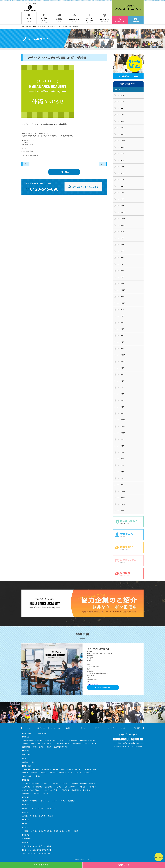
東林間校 (53, 773)
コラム (123, 728)
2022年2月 (121, 407)
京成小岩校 (49, 787)
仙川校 (25, 790)
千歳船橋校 (65, 790)
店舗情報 (136, 20)
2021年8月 (121, 446)
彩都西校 (63, 740)
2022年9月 (121, 368)
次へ (102, 164)
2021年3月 (121, 478)
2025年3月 (121, 193)
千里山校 (86, 744)
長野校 (25, 823)
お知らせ (96, 728)
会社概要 (137, 728)
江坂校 (49, 747)
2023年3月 (121, 336)
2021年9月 (121, 439)
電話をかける (124, 865)
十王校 (76, 831)
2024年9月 (121, 232)
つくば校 (25, 831)
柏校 (34, 846)
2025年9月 (121, 154)
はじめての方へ (42, 728)
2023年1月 (121, 349)
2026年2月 (121, 121)
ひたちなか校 (58, 831)
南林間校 (43, 773)
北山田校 (87, 773)
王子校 (91, 784)
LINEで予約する (41, 865)
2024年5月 (121, 258)
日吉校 (69, 770)
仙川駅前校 (76, 790)
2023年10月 (121, 303)
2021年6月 (121, 459)
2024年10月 (121, 225)
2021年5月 (121, 465)
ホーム (28, 728)
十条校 (74, 784)
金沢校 (25, 816)
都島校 (47, 740)
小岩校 (44, 793)
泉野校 (50, 816)
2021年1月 (121, 485)
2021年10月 (121, 433)
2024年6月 (121, 251)
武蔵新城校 (46, 770)
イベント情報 (110, 728)
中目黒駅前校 (55, 784)
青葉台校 (62, 773)
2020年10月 (121, 504)
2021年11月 (121, 426)
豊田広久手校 (45, 801)
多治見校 (41, 808)
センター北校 (27, 776)
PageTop (160, 857)
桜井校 (92, 740)
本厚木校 (34, 773)
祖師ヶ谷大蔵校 (70, 787)
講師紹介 (69, 728)
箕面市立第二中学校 (61, 747)
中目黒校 (45, 784)
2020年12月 (121, 491)
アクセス (82, 728)
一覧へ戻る (64, 172)
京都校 (25, 762)
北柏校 (41, 846)
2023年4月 (121, 329)
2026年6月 (121, 95)
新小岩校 (58, 787)
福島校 (67, 744)
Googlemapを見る (103, 688)
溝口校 (95, 770)
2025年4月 (121, 186)
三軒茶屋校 (92, 787)
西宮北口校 (26, 754)
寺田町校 (95, 744)
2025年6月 (121, 173)
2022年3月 (121, 400)
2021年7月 (121, 452)
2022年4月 (121, 394)
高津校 (87, 770)
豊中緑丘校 (76, 744)
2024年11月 (121, 219)
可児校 (32, 808)
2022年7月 (121, 375)
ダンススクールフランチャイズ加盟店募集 (36, 854)
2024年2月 (121, 277)
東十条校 (83, 784)
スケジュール (55, 728)
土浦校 (68, 831)
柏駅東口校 (26, 846)
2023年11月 (121, 297)
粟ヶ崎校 (33, 816)
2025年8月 (121, 160)
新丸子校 (78, 773)
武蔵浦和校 (26, 839)
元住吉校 (36, 770)
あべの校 (41, 744)
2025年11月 (121, 141)
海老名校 (25, 773)
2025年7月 (121, 167)
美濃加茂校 (50, 808)
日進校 (25, 801)
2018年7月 (121, 511)
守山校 (62, 801)
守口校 (39, 740)
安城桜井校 (34, 801)
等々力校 (25, 784)
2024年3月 (121, 271)
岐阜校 (25, 808)
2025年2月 (121, 199)
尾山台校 (86, 790)
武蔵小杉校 (26, 770)
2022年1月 (121, 414)
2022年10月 (121, 361)
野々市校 (42, 816)
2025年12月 (121, 134)
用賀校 (56, 790)
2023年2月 (121, 342)
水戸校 (34, 831)
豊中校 (59, 744)
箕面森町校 (73, 740)
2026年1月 (121, 128)
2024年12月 (121, 212)
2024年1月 (121, 284)
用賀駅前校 (82, 787)
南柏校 (49, 846)
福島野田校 (50, 744)
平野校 (32, 744)
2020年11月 (121, 498)
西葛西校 (36, 793)
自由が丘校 (47, 790)
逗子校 (70, 773)
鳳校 (34, 747)
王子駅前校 (26, 787)
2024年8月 (121, 238)
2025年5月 (121, 180)
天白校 (55, 801)
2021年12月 (121, 420)
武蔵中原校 (78, 770)
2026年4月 (121, 108)
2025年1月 (121, 206)
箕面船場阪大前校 (28, 740)
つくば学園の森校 (45, 831)
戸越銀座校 (26, 793)
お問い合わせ (120, 20)
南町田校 (66, 784)
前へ (26, 164)
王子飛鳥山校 (37, 787)
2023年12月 (121, 290)
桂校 (31, 762)
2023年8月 (121, 316)
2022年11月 (121, 355)
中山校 (37, 776)
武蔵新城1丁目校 (58, 770)
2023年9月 (121, 310)
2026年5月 (121, 102)
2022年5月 (121, 387)
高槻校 (25, 744)
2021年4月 (121, 472)
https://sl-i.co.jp (93, 684)
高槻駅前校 (26, 747)
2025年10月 (121, 147)
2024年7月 (121, 245)
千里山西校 (83, 740)
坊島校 (55, 740)
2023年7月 (121, 323)
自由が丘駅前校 (35, 790)
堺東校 (41, 747)
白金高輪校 (35, 784)
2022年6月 (121, 381)
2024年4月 (121, 264)
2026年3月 (121, 115)
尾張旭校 (71, 801)
